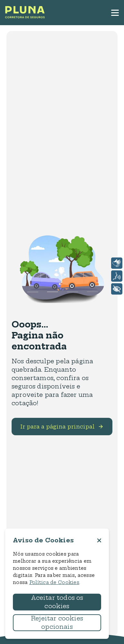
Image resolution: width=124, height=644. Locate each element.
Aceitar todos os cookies (57, 602)
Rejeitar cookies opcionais (57, 623)
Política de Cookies (54, 582)
